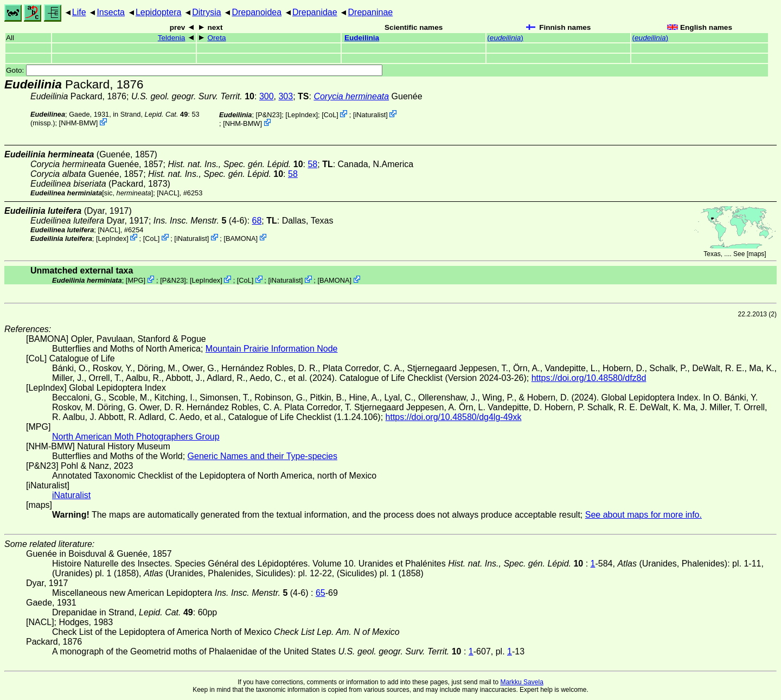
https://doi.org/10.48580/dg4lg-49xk (454, 417)
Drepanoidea (257, 12)
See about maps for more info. (644, 515)
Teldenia (172, 38)
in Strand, (150, 114)
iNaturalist (370, 115)
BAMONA (241, 238)
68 (257, 221)
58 (312, 164)
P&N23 (269, 115)
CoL (330, 115)
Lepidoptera (159, 12)
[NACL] (168, 193)
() (505, 38)
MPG (135, 280)
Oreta (216, 38)
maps (756, 254)
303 (286, 96)
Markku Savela (521, 682)
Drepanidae (315, 12)
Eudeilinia (362, 38)
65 (321, 593)
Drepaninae (371, 12)
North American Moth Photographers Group (136, 437)
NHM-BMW (78, 123)
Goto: (194, 70)
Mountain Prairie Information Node (272, 349)
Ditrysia (206, 12)
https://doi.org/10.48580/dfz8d (589, 378)
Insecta (111, 12)
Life (79, 12)
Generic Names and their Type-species (263, 456)
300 (267, 96)
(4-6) (200, 221)
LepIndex (302, 115)
